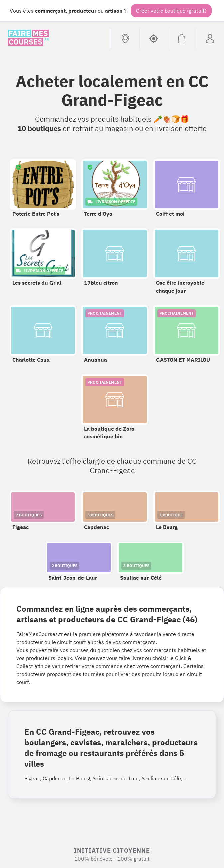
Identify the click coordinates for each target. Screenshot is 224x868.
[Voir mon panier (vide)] (182, 39)
